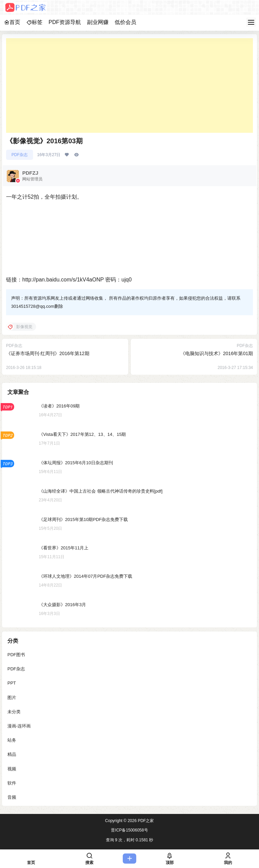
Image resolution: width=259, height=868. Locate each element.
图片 (12, 697)
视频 (12, 768)
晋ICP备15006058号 (129, 830)
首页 (12, 22)
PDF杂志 (20, 155)
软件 (12, 783)
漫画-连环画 (19, 726)
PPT (12, 683)
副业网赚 (98, 22)
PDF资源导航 (65, 22)
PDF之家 (145, 821)
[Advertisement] (129, 85)
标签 (34, 22)
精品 (12, 754)
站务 (12, 740)
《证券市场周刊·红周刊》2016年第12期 (48, 353)
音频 (12, 797)
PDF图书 (16, 655)
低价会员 (125, 22)
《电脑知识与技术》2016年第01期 (217, 353)
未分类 (14, 711)
